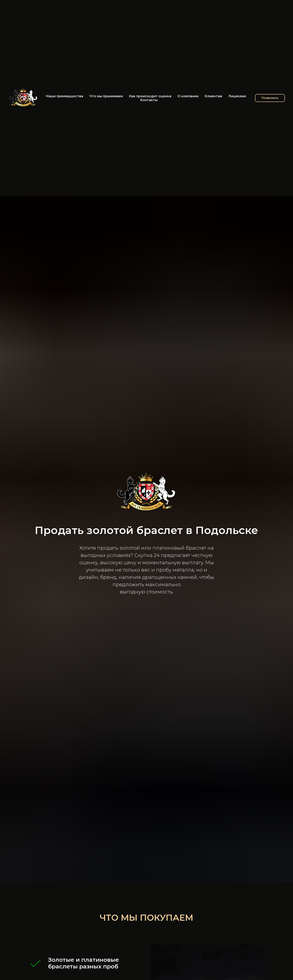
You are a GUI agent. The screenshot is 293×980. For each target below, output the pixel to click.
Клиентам (213, 96)
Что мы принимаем (106, 96)
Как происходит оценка (150, 96)
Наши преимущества (64, 96)
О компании (188, 96)
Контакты (149, 100)
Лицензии (237, 96)
